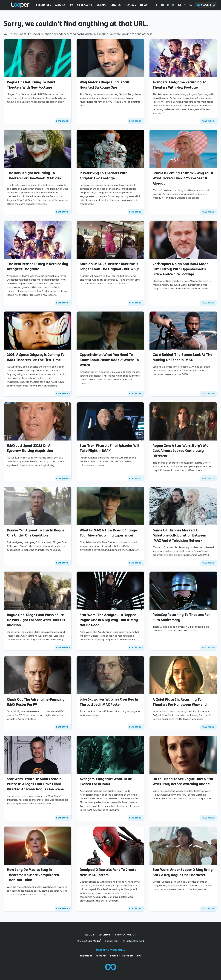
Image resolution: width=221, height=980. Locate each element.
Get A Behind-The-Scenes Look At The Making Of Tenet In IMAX (182, 357)
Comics (116, 5)
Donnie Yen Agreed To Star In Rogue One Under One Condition (36, 533)
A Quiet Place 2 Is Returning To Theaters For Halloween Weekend (180, 702)
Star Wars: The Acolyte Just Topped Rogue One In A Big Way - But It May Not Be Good (109, 620)
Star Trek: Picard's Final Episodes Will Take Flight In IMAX (109, 448)
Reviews (130, 5)
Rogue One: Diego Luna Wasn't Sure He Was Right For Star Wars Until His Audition (36, 620)
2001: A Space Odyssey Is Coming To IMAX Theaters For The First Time (36, 357)
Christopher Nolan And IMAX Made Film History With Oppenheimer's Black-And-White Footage (181, 269)
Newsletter (206, 5)
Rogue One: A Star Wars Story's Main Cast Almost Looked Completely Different (182, 451)
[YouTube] (162, 6)
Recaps (101, 5)
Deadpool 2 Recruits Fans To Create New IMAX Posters (108, 872)
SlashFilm (127, 956)
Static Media (93, 941)
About (90, 935)
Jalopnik (101, 956)
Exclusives (44, 5)
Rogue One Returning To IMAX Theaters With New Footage (31, 85)
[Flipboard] (179, 6)
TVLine (114, 956)
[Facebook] (157, 6)
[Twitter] (168, 6)
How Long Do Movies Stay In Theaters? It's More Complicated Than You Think (33, 875)
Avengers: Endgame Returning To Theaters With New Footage (179, 85)
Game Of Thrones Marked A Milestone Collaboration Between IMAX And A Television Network (179, 535)
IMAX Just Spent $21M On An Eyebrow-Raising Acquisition (30, 448)
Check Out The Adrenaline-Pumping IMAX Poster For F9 (36, 702)
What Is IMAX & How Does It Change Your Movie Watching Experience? (108, 533)
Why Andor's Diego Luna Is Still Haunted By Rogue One (104, 85)
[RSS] (191, 6)
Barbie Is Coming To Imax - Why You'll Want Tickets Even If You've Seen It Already (183, 178)
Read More (62, 121)
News (144, 5)
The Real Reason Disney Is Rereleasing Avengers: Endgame (38, 266)
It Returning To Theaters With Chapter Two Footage (104, 176)
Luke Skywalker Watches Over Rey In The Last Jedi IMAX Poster (109, 702)
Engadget (86, 956)
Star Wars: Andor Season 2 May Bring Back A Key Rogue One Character (183, 872)
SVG (139, 956)
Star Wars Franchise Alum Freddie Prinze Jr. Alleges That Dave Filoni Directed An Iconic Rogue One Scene (35, 784)
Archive (105, 935)
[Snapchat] (185, 6)
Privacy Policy (125, 935)
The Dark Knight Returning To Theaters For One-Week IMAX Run (34, 175)
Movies (60, 5)
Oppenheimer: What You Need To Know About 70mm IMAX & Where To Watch (109, 360)
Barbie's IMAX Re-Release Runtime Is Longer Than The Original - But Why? (109, 266)
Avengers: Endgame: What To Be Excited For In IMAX (106, 781)
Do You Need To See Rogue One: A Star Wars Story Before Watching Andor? (183, 781)
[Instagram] (174, 6)
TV (71, 5)
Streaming (85, 5)
